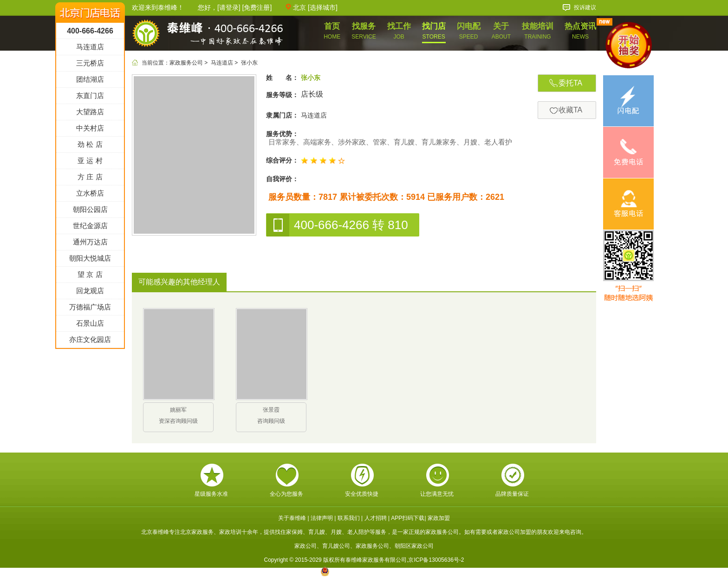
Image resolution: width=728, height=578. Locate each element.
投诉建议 (585, 7)
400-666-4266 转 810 (337, 225)
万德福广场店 (90, 358)
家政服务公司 (186, 63)
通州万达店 (90, 293)
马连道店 (222, 63)
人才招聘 (376, 518)
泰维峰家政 (208, 34)
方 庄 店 (90, 228)
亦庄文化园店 (90, 391)
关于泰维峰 (292, 518)
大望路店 (90, 163)
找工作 (399, 31)
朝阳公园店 (90, 260)
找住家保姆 (289, 532)
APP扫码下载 (408, 518)
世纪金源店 (90, 277)
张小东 (249, 63)
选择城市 (323, 7)
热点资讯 (580, 31)
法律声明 (322, 518)
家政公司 (305, 546)
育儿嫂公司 (336, 546)
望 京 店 (90, 325)
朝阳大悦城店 (90, 309)
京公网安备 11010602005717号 (364, 571)
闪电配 (469, 31)
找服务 (364, 31)
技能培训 (538, 31)
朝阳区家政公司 (414, 546)
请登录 (229, 7)
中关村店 (90, 179)
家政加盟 (439, 518)
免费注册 (257, 7)
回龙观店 (90, 342)
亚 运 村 (90, 212)
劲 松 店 (90, 195)
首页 (332, 31)
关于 (501, 31)
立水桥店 (90, 244)
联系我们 (349, 518)
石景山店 (90, 374)
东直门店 (90, 147)
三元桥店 (90, 114)
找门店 (434, 31)
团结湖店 (90, 130)
